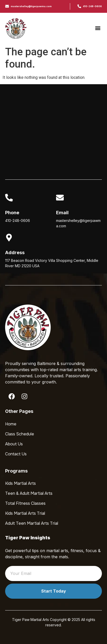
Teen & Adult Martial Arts (29, 493)
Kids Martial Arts (20, 483)
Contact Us (16, 454)
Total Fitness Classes (25, 503)
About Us (14, 444)
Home (11, 424)
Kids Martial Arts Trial (25, 513)
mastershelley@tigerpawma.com (31, 6)
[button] (98, 28)
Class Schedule (20, 434)
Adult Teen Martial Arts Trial (32, 523)
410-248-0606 (92, 6)
